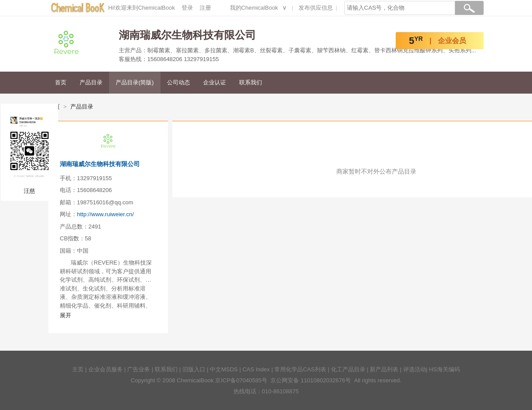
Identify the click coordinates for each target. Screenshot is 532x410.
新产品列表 (384, 369)
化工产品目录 (348, 369)
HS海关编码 (445, 369)
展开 (66, 315)
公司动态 (179, 82)
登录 (187, 8)
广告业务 (138, 369)
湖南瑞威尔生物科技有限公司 (100, 164)
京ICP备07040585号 (241, 380)
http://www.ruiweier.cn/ (105, 214)
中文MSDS (224, 369)
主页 (78, 369)
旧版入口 (194, 369)
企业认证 (215, 82)
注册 (205, 8)
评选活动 (415, 369)
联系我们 (251, 82)
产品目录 (91, 82)
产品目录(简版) (135, 82)
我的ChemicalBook (254, 8)
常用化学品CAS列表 (300, 369)
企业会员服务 (106, 369)
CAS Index (256, 369)
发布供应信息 (316, 8)
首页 (61, 82)
